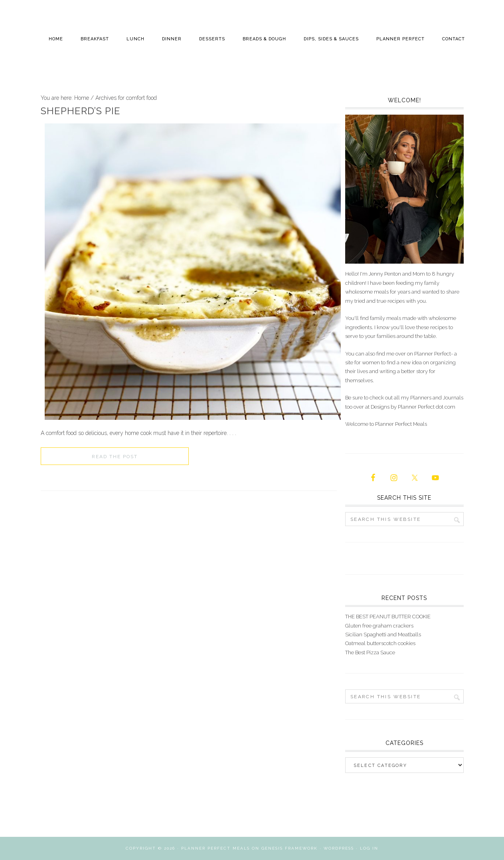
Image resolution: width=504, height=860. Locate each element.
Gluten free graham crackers (379, 626)
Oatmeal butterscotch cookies (380, 643)
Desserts (212, 39)
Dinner (172, 39)
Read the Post (115, 457)
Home (56, 39)
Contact (454, 39)
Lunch (135, 39)
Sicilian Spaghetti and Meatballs (383, 635)
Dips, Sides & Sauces (331, 39)
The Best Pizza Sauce (370, 652)
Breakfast (95, 39)
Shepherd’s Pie (81, 111)
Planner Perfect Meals (215, 848)
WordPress (339, 848)
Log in (369, 848)
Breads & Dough (264, 39)
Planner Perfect (400, 39)
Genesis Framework (290, 848)
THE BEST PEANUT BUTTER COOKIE (388, 617)
